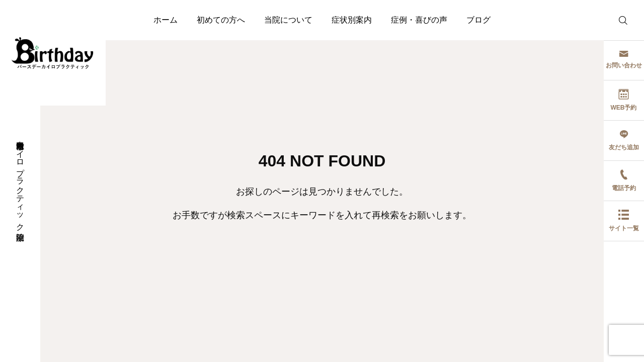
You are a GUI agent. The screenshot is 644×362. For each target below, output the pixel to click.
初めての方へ (221, 20)
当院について (288, 20)
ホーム (166, 20)
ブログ (478, 20)
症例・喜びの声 (419, 20)
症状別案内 (352, 20)
